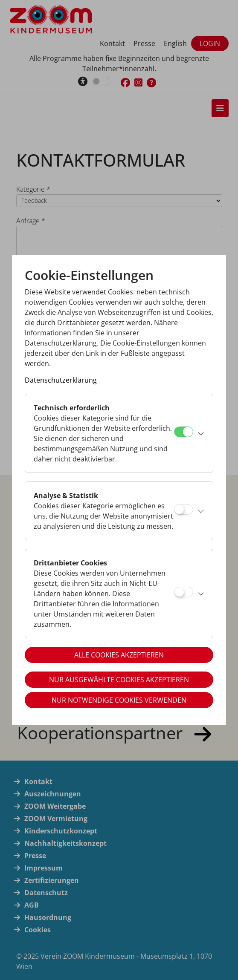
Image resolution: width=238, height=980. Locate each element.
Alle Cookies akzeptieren (119, 655)
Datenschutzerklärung (61, 380)
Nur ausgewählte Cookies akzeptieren (119, 680)
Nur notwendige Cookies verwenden (119, 700)
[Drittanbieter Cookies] (184, 592)
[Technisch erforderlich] (184, 432)
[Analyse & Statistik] (184, 509)
